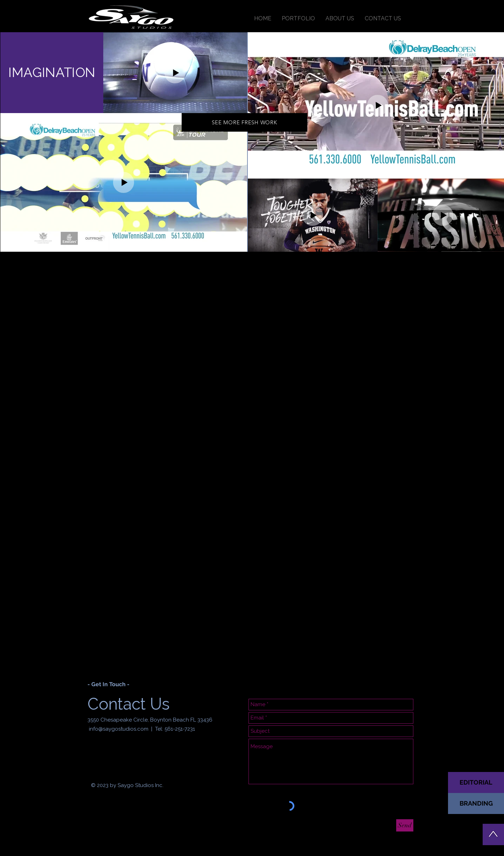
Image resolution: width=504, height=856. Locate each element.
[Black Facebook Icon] (91, 755)
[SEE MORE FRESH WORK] (244, 122)
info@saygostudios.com (119, 729)
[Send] (405, 825)
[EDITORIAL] (476, 782)
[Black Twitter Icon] (115, 755)
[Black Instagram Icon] (103, 755)
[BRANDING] (476, 803)
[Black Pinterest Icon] (127, 755)
